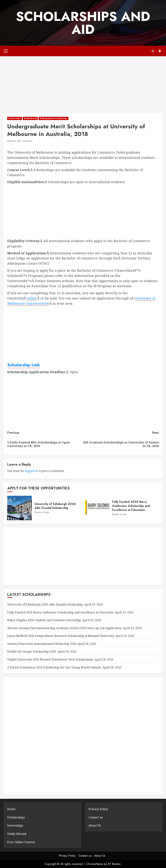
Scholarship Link (24, 365)
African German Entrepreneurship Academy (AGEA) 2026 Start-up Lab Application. (65, 628)
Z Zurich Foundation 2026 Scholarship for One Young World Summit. (54, 667)
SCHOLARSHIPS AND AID (83, 23)
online (32, 298)
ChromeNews (95, 864)
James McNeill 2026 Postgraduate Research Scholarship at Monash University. (61, 636)
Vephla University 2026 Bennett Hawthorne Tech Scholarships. (50, 659)
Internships (15, 825)
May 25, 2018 (15, 141)
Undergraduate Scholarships (54, 118)
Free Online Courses (21, 842)
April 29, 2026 (43, 513)
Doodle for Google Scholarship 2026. (32, 651)
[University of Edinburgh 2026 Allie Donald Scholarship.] (20, 508)
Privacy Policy (98, 809)
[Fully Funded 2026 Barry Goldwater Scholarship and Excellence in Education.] (97, 508)
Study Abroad (30, 118)
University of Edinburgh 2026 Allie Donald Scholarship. (55, 506)
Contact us (96, 817)
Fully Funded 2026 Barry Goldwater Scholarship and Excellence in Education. (131, 506)
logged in (31, 471)
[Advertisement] (83, 87)
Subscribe (160, 51)
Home (11, 809)
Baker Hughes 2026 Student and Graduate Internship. (44, 620)
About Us (95, 825)
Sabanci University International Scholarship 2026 (42, 644)
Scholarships (15, 118)
